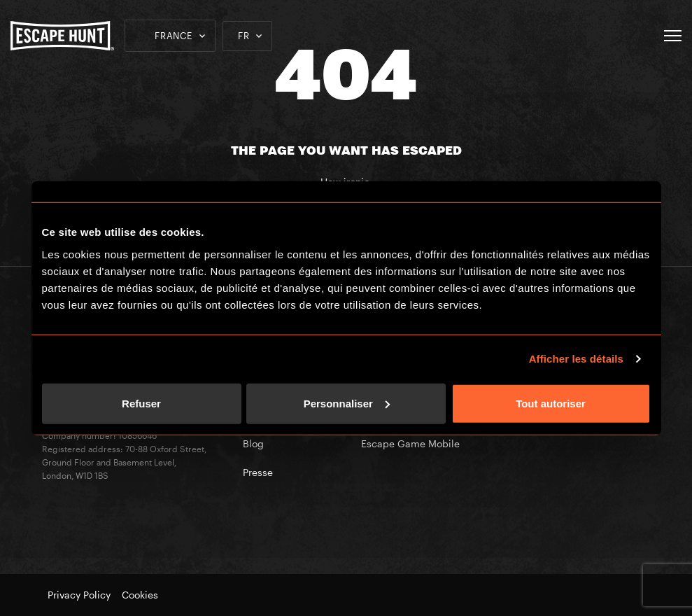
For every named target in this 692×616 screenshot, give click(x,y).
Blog (253, 443)
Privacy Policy (79, 595)
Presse (258, 472)
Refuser (141, 403)
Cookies (140, 595)
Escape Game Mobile (410, 443)
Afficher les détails (576, 359)
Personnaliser (347, 403)
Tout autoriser (551, 403)
